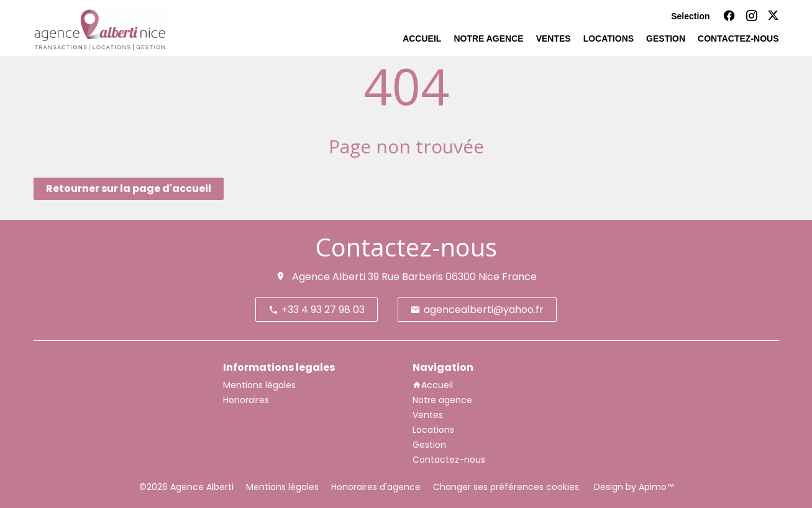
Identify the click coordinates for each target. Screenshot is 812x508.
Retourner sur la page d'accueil (129, 188)
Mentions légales (282, 487)
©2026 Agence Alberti (186, 487)
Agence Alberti (329, 277)
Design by (632, 487)
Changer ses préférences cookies (506, 487)
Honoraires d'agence (376, 487)
